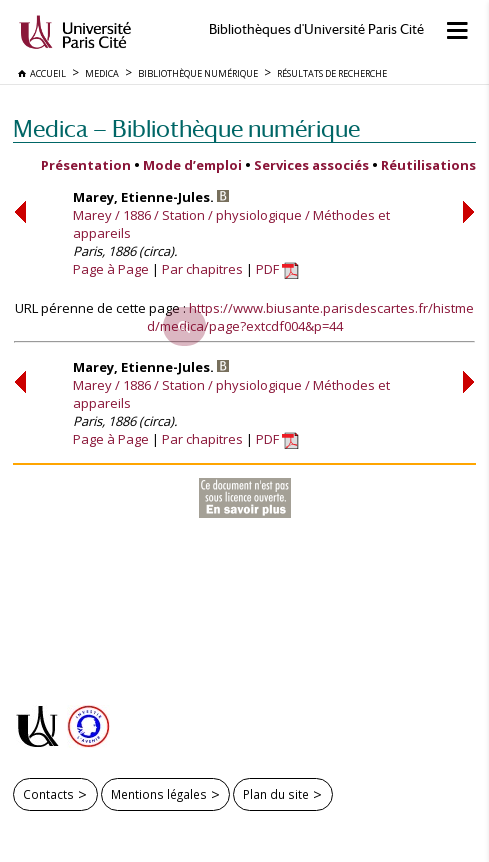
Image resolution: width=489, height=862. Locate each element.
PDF (277, 269)
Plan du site (276, 794)
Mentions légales (159, 794)
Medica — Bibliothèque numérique (186, 128)
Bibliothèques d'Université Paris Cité (316, 29)
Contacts (48, 794)
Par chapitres (202, 269)
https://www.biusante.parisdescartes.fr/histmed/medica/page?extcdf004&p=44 (311, 317)
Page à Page (111, 269)
